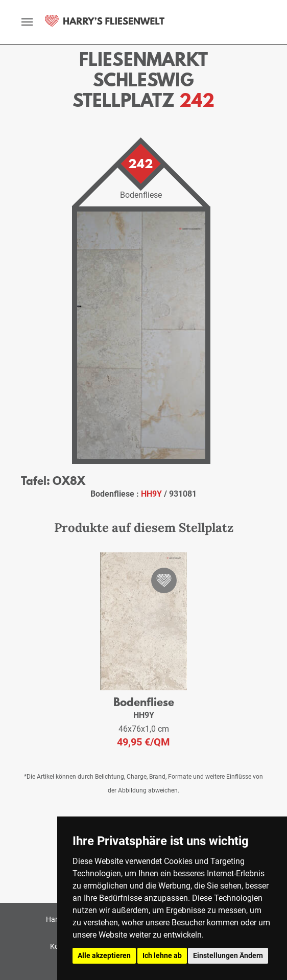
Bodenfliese (144, 702)
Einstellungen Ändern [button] (228, 955)
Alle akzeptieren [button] (104, 955)
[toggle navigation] (27, 22)
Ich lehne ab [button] (162, 955)
